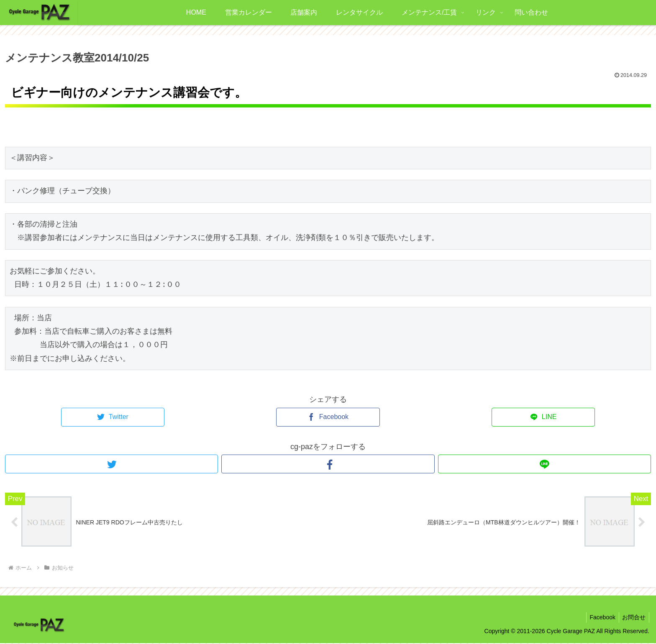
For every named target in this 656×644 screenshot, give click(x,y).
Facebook (600, 618)
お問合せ (633, 618)
